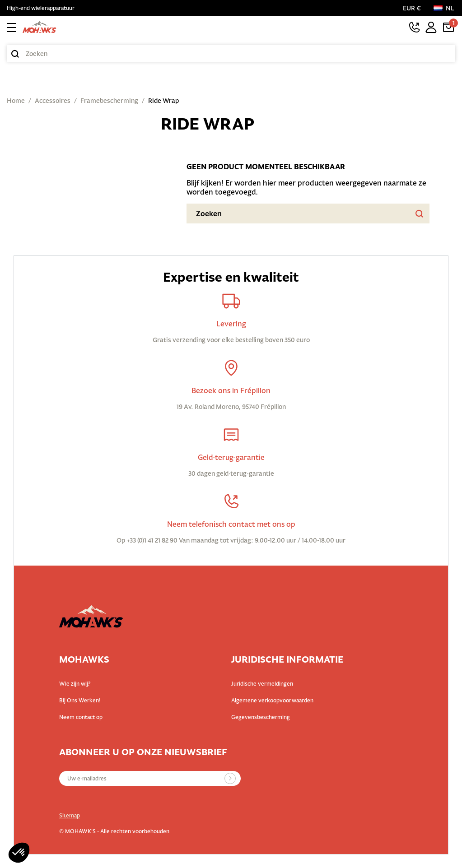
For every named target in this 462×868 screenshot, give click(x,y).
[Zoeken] (231, 53)
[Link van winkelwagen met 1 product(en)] (448, 27)
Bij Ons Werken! (80, 700)
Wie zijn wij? (75, 684)
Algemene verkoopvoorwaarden (272, 700)
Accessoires (53, 101)
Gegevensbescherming (261, 717)
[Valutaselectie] (414, 8)
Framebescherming (109, 101)
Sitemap (70, 815)
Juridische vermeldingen (262, 684)
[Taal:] (444, 8)
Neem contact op (81, 717)
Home (16, 101)
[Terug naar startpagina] (40, 27)
